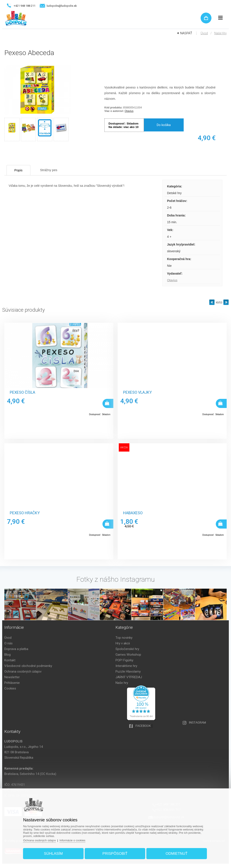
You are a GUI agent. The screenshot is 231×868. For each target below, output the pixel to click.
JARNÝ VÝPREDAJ (129, 677)
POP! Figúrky (124, 660)
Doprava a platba (16, 649)
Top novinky (124, 638)
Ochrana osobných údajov (23, 671)
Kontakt (10, 660)
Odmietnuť (177, 854)
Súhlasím (53, 854)
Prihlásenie (12, 683)
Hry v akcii (123, 643)
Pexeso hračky (25, 513)
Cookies (10, 688)
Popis (18, 170)
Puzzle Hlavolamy (128, 671)
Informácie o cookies (72, 840)
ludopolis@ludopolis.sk (62, 6)
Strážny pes (49, 170)
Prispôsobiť (115, 854)
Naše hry (220, 33)
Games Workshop (128, 655)
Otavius (129, 111)
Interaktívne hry (126, 666)
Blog (7, 655)
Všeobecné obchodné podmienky (28, 666)
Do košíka (164, 125)
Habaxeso (133, 513)
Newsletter (12, 677)
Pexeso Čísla (22, 392)
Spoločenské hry (127, 649)
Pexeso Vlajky (137, 392)
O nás (8, 643)
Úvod (204, 33)
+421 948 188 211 (25, 6)
